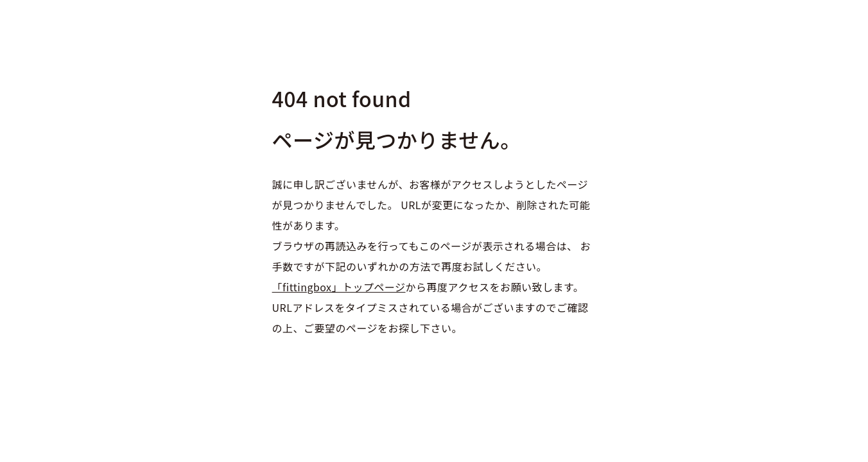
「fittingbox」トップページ (339, 287)
